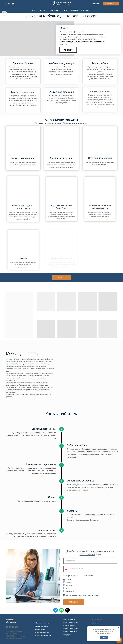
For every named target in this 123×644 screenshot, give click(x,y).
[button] (68, 50)
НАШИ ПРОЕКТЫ (55, 10)
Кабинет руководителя (23, 158)
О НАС (34, 10)
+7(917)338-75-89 (87, 554)
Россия (96, 4)
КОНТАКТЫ (75, 10)
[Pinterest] (13, 627)
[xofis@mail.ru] (9, 4)
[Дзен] (16, 627)
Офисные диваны (69, 626)
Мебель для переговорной (43, 635)
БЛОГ (66, 10)
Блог (94, 626)
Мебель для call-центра (71, 629)
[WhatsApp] (13, 4)
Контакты (95, 623)
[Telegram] (56, 610)
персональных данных (92, 595)
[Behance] (10, 627)
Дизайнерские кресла (41, 626)
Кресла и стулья (40, 629)
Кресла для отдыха (69, 620)
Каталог (38, 620)
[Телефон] (67, 610)
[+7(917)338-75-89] (6, 4)
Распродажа (67, 635)
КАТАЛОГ (43, 10)
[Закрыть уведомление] (119, 628)
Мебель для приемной (70, 632)
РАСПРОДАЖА (86, 10)
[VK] (7, 627)
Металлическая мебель (71, 623)
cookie (109, 629)
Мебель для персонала (42, 632)
